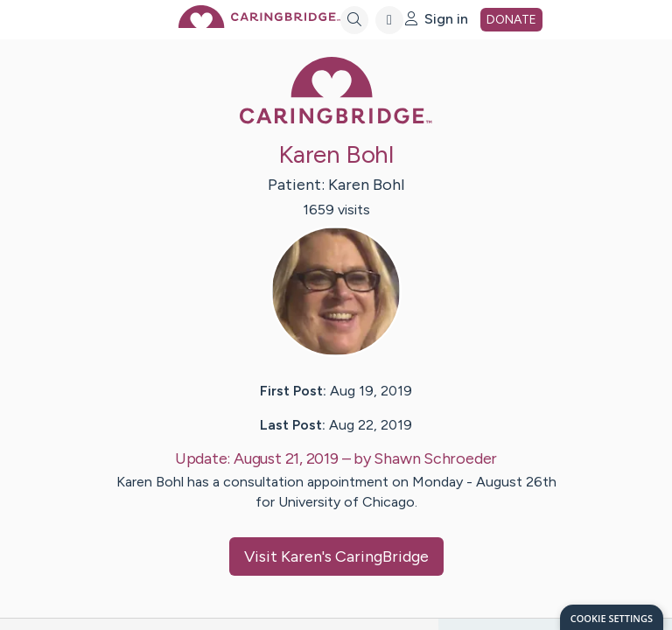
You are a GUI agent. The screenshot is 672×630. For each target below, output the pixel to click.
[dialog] (612, 617)
